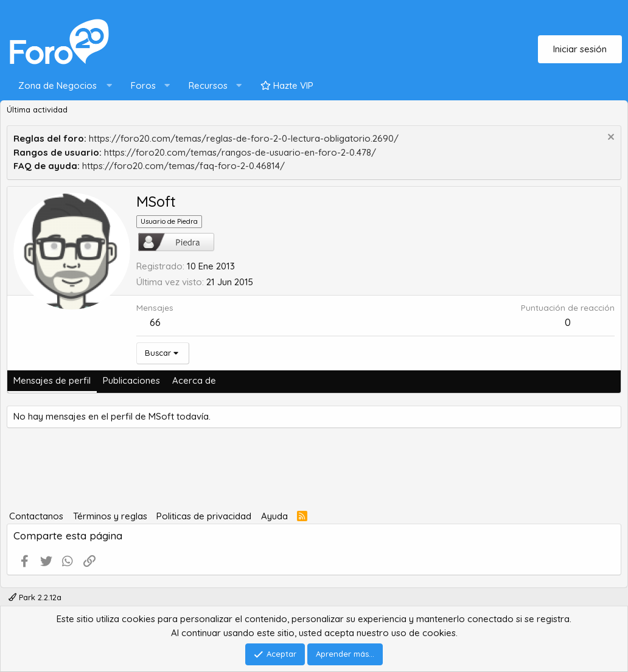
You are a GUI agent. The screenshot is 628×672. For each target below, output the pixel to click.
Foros (143, 85)
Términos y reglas (110, 516)
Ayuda (274, 516)
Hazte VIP (287, 85)
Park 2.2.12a (35, 597)
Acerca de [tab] (194, 380)
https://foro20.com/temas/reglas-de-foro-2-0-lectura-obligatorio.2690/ (244, 138)
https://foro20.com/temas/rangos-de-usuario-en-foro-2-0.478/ (240, 152)
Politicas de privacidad (204, 516)
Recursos (208, 85)
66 (155, 322)
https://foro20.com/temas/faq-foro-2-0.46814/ (183, 166)
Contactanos (36, 516)
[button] (62, 86)
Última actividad (37, 109)
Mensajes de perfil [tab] (52, 380)
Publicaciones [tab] (131, 380)
